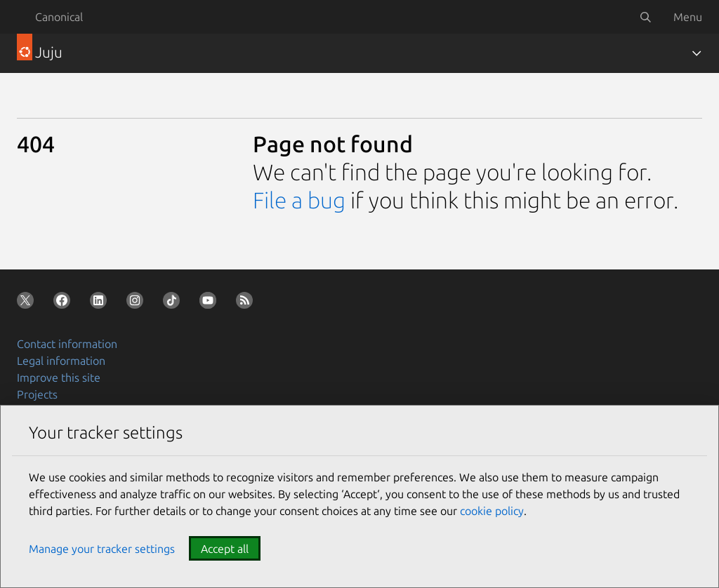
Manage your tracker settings (102, 549)
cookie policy (492, 511)
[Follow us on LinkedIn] (101, 303)
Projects (37, 394)
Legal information (61, 361)
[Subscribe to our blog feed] (247, 303)
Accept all (225, 549)
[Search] (645, 17)
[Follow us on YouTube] (211, 303)
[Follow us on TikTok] (174, 303)
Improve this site (59, 377)
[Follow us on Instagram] (138, 303)
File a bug (299, 200)
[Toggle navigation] (697, 53)
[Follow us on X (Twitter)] (28, 303)
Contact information (67, 344)
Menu (688, 17)
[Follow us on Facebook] (65, 303)
